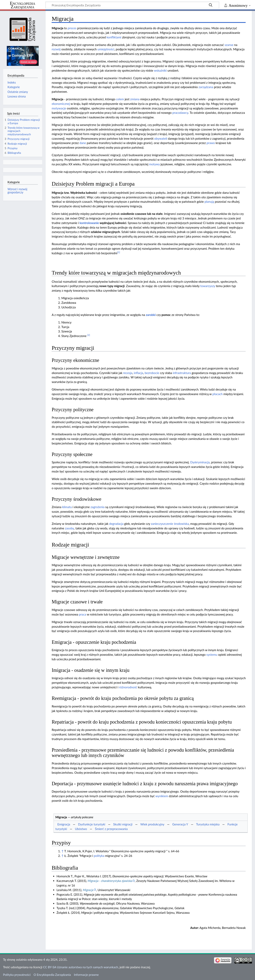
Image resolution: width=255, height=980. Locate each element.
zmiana (135, 99)
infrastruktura (182, 373)
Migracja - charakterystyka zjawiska (110, 881)
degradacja (116, 524)
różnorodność (128, 687)
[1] (119, 252)
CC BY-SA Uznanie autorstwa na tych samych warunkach (81, 967)
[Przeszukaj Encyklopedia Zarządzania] (132, 5)
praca (82, 614)
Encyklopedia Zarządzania (23, 5)
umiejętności (106, 49)
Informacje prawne (86, 975)
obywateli (161, 138)
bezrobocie (152, 373)
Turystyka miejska (208, 824)
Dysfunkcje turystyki (92, 824)
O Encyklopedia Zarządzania (52, 975)
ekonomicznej (61, 104)
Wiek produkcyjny (152, 824)
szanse (229, 45)
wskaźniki (160, 70)
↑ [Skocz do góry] (62, 851)
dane (83, 143)
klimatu (67, 507)
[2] (89, 335)
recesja (128, 373)
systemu (212, 655)
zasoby (69, 528)
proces (72, 28)
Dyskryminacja (200, 462)
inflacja (139, 373)
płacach (217, 394)
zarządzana (206, 87)
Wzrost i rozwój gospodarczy (17, 191)
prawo (211, 143)
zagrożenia (97, 507)
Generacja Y (180, 824)
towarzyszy (208, 286)
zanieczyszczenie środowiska (170, 524)
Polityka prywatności (17, 975)
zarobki (151, 315)
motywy (154, 164)
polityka (99, 856)
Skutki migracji (123, 824)
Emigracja (64, 824)
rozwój (56, 49)
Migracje (88, 890)
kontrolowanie (89, 223)
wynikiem (162, 796)
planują (209, 202)
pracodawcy (180, 113)
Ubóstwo (81, 829)
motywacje (59, 108)
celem (120, 99)
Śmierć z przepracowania (111, 829)
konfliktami (114, 37)
